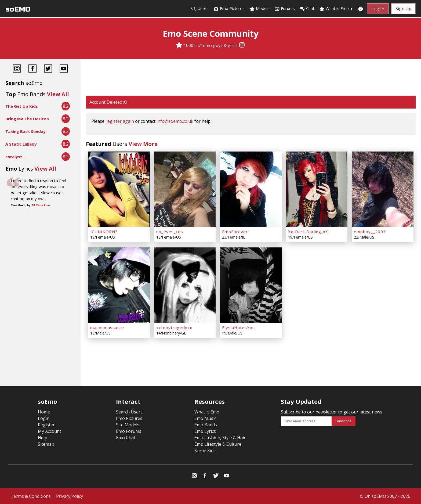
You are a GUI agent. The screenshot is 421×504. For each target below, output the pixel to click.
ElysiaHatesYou (238, 327)
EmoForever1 (236, 232)
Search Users (129, 412)
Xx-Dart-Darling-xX (308, 232)
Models (260, 9)
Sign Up (403, 9)
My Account (50, 431)
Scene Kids (205, 451)
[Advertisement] (251, 78)
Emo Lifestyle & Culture (218, 444)
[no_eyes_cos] (185, 189)
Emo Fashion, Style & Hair (220, 438)
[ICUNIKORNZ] (119, 189)
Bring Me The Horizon (27, 119)
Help (43, 438)
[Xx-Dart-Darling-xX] (317, 189)
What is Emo (336, 9)
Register (46, 425)
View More (143, 144)
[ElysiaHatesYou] (251, 285)
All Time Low (41, 205)
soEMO (18, 9)
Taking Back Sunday (26, 131)
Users (200, 9)
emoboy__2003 (370, 232)
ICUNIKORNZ (104, 232)
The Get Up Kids (22, 106)
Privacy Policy (70, 496)
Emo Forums (129, 431)
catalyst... (15, 157)
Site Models (128, 425)
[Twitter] (48, 69)
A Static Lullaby (21, 144)
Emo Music (205, 418)
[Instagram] (242, 45)
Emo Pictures (229, 9)
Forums (285, 9)
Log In (378, 9)
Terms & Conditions (31, 496)
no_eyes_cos (170, 232)
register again (120, 121)
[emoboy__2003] (383, 189)
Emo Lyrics (205, 431)
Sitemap (46, 444)
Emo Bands (206, 425)
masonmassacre (107, 327)
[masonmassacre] (119, 285)
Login (44, 418)
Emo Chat (126, 438)
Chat (307, 9)
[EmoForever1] (251, 189)
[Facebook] (32, 69)
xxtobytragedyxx (174, 327)
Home (44, 412)
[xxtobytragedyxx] (185, 285)
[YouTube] (64, 69)
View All (58, 94)
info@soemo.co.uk (175, 121)
